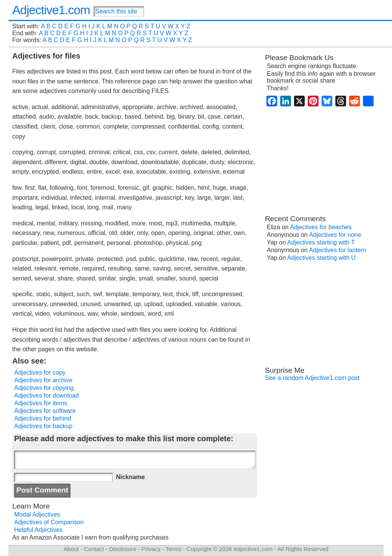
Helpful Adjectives (38, 530)
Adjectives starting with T (321, 242)
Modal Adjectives (37, 514)
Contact (94, 549)
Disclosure (123, 549)
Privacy (151, 549)
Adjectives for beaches (321, 227)
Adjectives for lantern (337, 250)
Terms (173, 549)
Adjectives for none (335, 235)
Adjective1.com (51, 10)
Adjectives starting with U (321, 258)
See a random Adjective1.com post (312, 378)
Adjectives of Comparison (49, 522)
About (71, 549)
